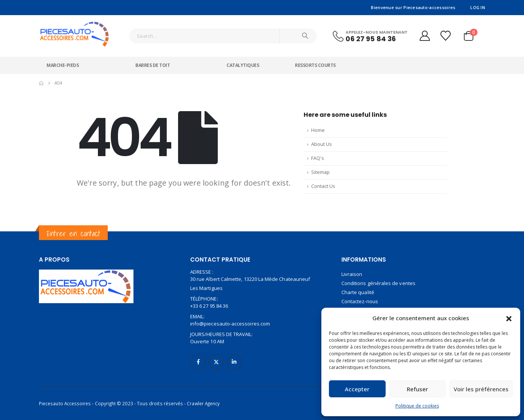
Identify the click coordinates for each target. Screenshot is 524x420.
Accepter (357, 389)
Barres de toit (153, 65)
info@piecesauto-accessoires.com (230, 324)
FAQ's (318, 158)
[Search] (305, 36)
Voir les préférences (481, 389)
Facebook (198, 362)
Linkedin (234, 362)
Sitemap (320, 172)
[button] (509, 318)
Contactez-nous (360, 301)
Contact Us (323, 186)
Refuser (417, 389)
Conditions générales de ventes (378, 283)
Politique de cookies (417, 406)
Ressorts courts (315, 65)
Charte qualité (358, 292)
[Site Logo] (75, 31)
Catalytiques (243, 65)
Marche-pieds (63, 65)
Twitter (216, 362)
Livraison (352, 274)
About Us (322, 144)
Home (318, 130)
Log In (478, 7)
